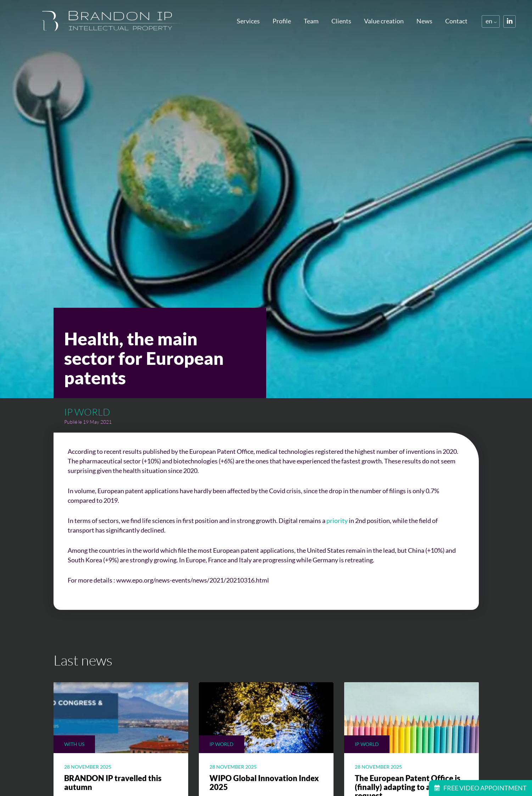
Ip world (87, 412)
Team (311, 21)
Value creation (384, 21)
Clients (341, 21)
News (424, 21)
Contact (456, 21)
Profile (282, 21)
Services (248, 21)
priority (337, 521)
